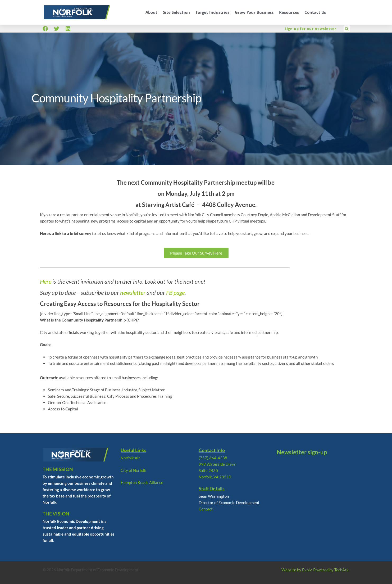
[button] (347, 29)
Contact (206, 509)
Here (46, 281)
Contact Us (315, 12)
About (152, 12)
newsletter (133, 293)
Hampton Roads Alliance (142, 482)
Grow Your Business (254, 12)
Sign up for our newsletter (311, 29)
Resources (289, 12)
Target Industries (212, 12)
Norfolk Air (130, 458)
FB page (175, 293)
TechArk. (342, 570)
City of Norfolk (133, 470)
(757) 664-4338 (213, 458)
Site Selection (176, 12)
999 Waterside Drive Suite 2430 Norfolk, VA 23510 (217, 470)
